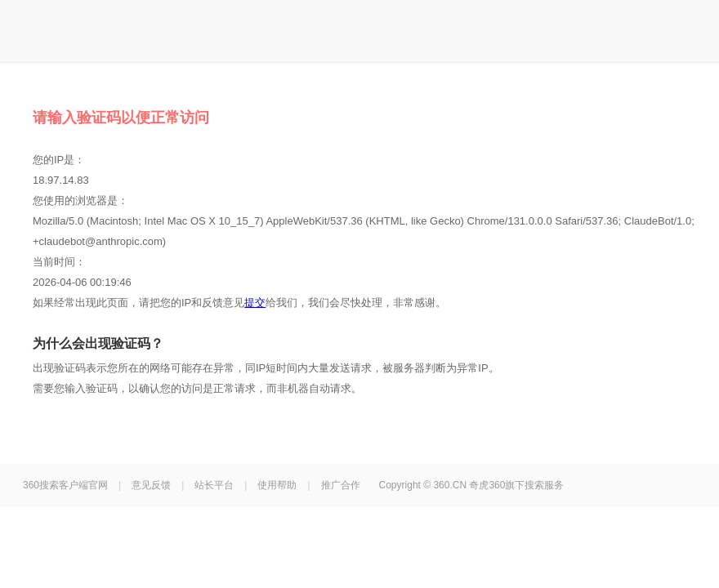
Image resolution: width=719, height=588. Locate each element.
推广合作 (341, 485)
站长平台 (214, 485)
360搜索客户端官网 (65, 485)
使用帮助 (277, 485)
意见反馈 (151, 485)
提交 (255, 303)
